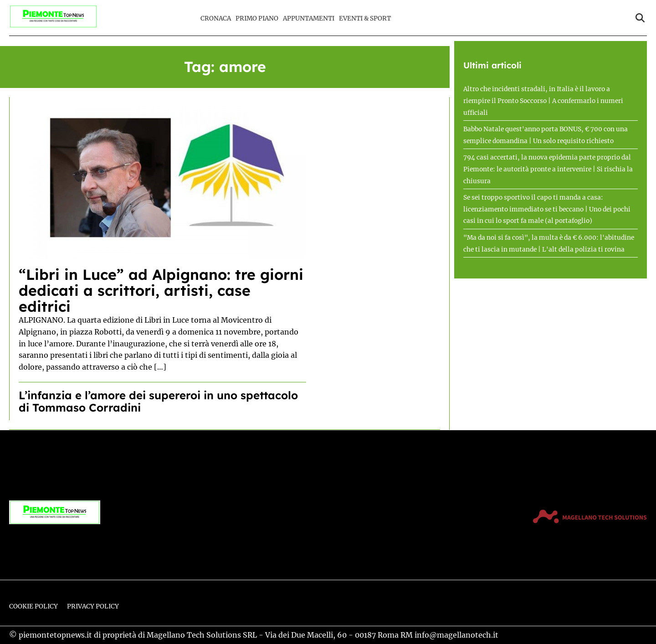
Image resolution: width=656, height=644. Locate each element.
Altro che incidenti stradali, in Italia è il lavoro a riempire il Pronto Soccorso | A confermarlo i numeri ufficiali (543, 101)
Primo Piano (257, 18)
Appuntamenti (309, 18)
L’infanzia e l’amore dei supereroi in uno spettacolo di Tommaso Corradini (158, 401)
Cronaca (216, 18)
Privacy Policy (93, 606)
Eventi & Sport (365, 18)
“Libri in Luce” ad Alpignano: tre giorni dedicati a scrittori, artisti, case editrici (161, 290)
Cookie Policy (33, 606)
